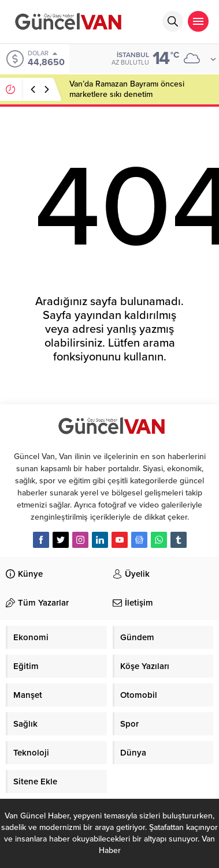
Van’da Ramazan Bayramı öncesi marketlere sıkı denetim (127, 89)
